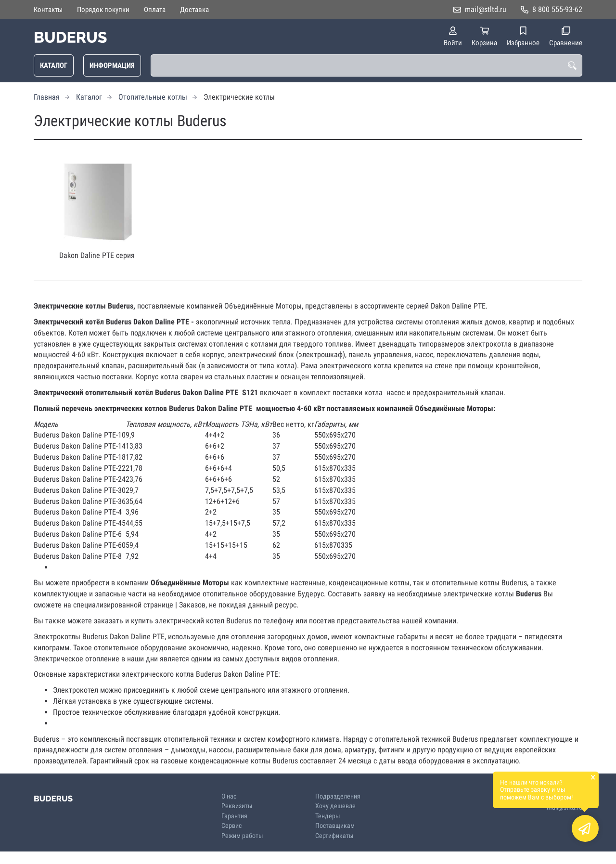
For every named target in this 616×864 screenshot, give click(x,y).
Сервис (231, 826)
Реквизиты (237, 806)
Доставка (194, 10)
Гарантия (234, 816)
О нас (229, 796)
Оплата (155, 10)
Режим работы (242, 836)
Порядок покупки (103, 10)
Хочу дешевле (335, 806)
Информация (112, 65)
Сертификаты (334, 836)
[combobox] (366, 65)
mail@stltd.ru (486, 9)
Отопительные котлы (153, 97)
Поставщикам (335, 826)
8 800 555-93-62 (557, 9)
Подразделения (338, 796)
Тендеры (328, 816)
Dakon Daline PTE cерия (97, 255)
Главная (47, 97)
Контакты (48, 10)
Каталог (54, 65)
